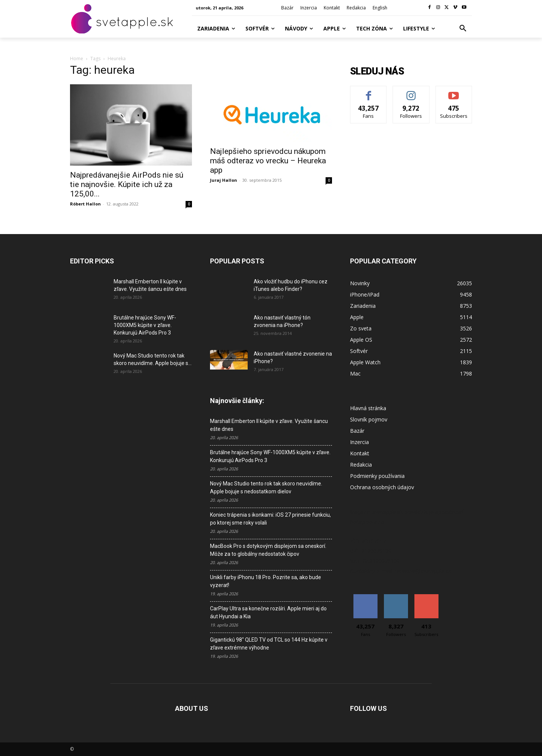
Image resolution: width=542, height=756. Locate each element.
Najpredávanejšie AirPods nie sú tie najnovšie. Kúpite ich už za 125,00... (127, 184)
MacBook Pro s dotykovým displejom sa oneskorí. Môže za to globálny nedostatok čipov (268, 550)
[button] (463, 29)
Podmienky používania (377, 476)
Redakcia (361, 465)
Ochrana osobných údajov (382, 487)
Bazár (357, 431)
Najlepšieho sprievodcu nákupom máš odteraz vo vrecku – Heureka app (268, 161)
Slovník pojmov (369, 419)
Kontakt (360, 453)
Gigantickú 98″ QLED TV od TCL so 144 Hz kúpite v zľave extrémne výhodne (269, 644)
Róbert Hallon (85, 204)
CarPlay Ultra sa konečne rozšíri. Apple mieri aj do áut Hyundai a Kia (268, 612)
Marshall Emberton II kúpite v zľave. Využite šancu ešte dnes (269, 425)
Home (77, 59)
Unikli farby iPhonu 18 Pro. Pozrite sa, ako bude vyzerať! (266, 581)
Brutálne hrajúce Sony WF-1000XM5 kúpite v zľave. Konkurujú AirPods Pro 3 (145, 325)
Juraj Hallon (224, 180)
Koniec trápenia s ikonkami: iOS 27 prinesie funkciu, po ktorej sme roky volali (270, 519)
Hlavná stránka (368, 408)
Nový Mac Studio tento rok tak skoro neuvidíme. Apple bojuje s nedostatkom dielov (266, 488)
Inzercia (359, 442)
